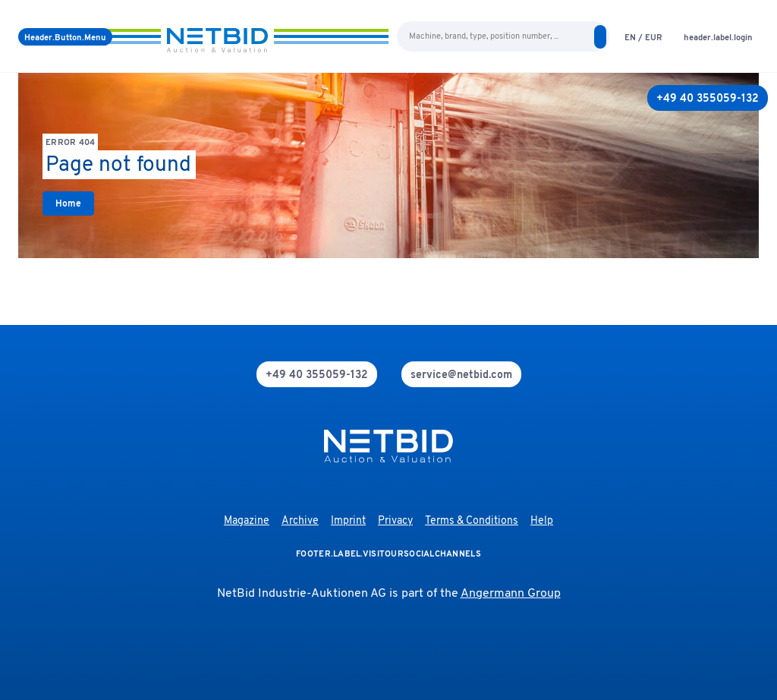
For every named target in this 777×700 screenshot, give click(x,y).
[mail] (461, 374)
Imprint (348, 521)
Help (542, 521)
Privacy (395, 521)
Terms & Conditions (472, 521)
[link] (68, 203)
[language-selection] (643, 37)
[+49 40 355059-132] (708, 98)
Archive (300, 521)
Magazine (247, 521)
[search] (600, 37)
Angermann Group (511, 594)
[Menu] (65, 37)
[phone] (317, 374)
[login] (718, 37)
